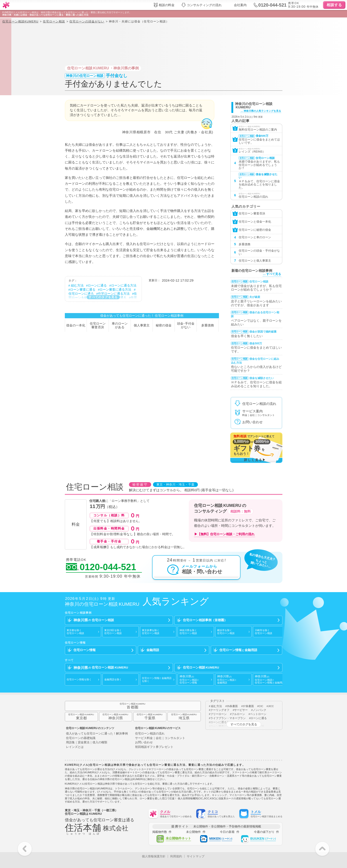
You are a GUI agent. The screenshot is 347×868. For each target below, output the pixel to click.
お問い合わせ (144, 743)
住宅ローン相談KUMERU (20, 21)
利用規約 (176, 856)
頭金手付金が (186, 326)
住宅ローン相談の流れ (150, 734)
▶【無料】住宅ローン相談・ (224, 534)
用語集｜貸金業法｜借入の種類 (87, 743)
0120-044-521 (101, 567)
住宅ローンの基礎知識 (81, 738)
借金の (76, 326)
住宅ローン (98, 326)
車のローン (120, 326)
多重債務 (208, 325)
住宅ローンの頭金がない (87, 21)
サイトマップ (196, 856)
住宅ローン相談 (54, 21)
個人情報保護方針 (154, 856)
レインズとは (75, 747)
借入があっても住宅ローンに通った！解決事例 (97, 734)
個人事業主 (142, 325)
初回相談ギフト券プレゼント (154, 747)
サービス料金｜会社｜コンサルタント (160, 738)
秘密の (164, 326)
